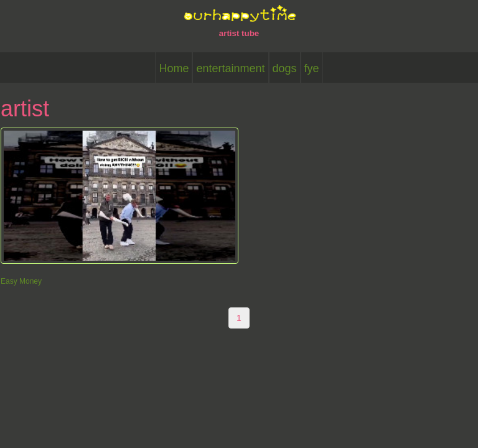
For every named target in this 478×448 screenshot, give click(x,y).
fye (312, 68)
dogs (285, 68)
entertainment (230, 68)
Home (174, 68)
